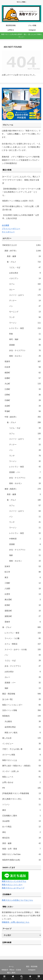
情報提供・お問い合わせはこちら (16, 922)
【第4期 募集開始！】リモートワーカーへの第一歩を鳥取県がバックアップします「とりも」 (21, 192)
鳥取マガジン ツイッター (12, 885)
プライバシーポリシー (11, 229)
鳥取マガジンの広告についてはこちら (17, 900)
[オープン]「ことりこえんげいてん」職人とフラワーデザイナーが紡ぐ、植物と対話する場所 (21, 180)
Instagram (32, 970)
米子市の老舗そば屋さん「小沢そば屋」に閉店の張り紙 (21, 208)
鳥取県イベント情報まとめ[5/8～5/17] (18, 201)
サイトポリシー (8, 232)
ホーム (11, 966)
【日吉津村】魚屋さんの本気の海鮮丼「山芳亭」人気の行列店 (21, 217)
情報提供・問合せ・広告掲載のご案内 (11, 971)
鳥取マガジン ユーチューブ (13, 888)
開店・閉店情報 (32, 966)
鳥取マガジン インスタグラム (14, 881)
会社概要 (6, 225)
